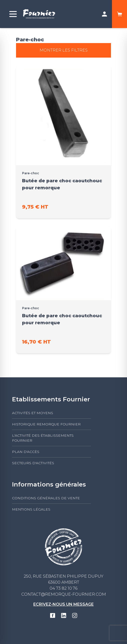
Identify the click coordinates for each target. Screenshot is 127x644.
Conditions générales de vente (46, 498)
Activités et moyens (33, 413)
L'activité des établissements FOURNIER (43, 438)
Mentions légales (31, 509)
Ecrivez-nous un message (63, 604)
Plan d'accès (26, 452)
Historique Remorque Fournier (46, 424)
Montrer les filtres (64, 50)
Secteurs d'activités (33, 463)
